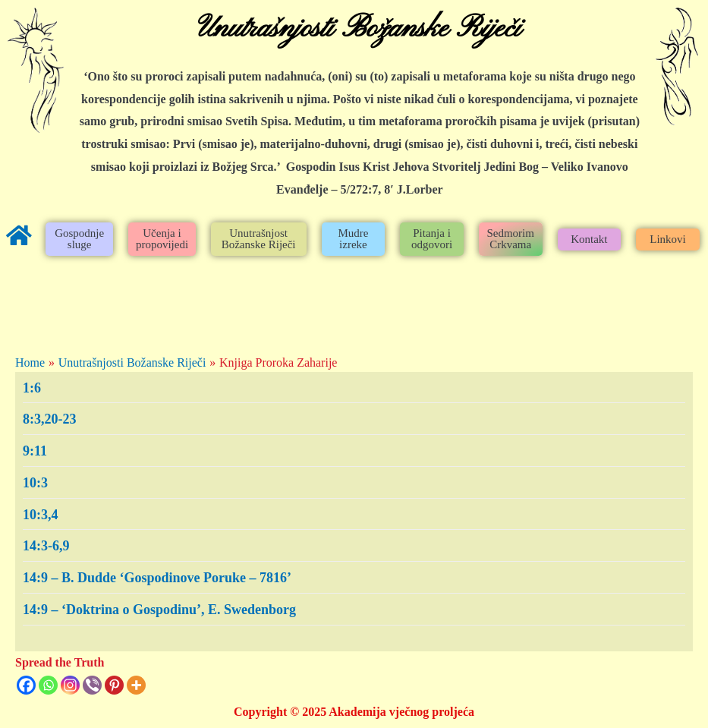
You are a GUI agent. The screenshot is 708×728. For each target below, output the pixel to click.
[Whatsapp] (48, 685)
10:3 (35, 483)
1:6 (32, 388)
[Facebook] (26, 685)
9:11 (35, 451)
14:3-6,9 (46, 546)
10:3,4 (41, 515)
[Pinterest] (114, 685)
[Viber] (92, 685)
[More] (136, 685)
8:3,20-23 (50, 419)
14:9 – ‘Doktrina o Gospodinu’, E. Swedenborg (159, 610)
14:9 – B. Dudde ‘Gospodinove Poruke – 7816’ (157, 578)
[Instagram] (70, 685)
